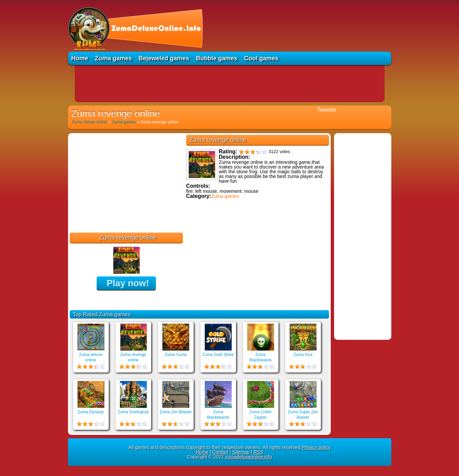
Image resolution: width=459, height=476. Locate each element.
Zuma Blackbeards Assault (218, 417)
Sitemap (241, 452)
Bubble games (217, 58)
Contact (220, 452)
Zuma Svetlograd (133, 412)
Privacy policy (316, 447)
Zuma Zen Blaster (176, 412)
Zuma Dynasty (91, 412)
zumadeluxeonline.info (248, 457)
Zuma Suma (176, 355)
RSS (258, 452)
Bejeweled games (164, 58)
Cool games (261, 58)
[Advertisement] (230, 84)
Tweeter (327, 110)
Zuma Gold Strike (218, 355)
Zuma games (113, 58)
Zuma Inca (303, 355)
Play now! (128, 283)
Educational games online (215, 235)
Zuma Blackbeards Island (260, 360)
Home (80, 58)
